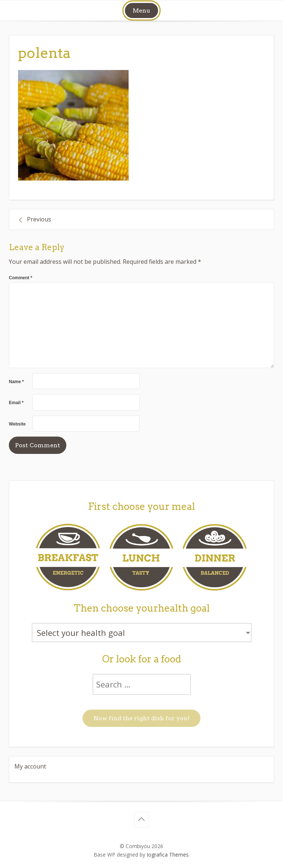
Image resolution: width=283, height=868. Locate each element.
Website (17, 424)
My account (30, 766)
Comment (20, 278)
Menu (141, 10)
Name (16, 382)
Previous (39, 219)
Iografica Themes (168, 855)
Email (16, 403)
